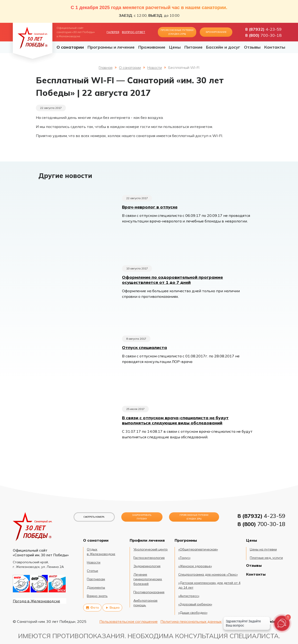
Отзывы (252, 47)
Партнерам (96, 579)
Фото (92, 607)
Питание (193, 47)
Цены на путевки (263, 549)
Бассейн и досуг (223, 47)
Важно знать (97, 596)
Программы (186, 540)
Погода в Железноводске (36, 601)
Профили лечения (147, 540)
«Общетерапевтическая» (198, 549)
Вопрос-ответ (134, 32)
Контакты (275, 47)
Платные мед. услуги (266, 558)
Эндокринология (147, 566)
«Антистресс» (189, 596)
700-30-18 (263, 35)
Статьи (92, 571)
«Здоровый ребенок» (195, 604)
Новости (155, 67)
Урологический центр (151, 549)
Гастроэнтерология (149, 558)
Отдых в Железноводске (101, 552)
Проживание (152, 47)
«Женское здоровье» (195, 566)
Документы (96, 587)
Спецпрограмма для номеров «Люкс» (208, 574)
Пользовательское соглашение (129, 621)
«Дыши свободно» (193, 613)
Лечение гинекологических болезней (148, 579)
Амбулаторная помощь (145, 603)
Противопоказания (149, 592)
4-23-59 (263, 29)
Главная (106, 67)
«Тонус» (184, 558)
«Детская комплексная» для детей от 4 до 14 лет (209, 585)
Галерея (113, 32)
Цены (175, 47)
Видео (112, 607)
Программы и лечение (111, 47)
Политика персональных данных (191, 621)
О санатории (70, 47)
